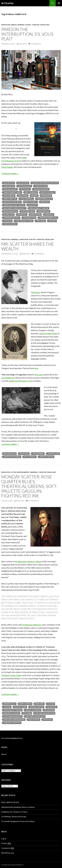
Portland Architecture (32, 625)
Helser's (34, 196)
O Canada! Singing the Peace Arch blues (18, 821)
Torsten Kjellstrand (24, 221)
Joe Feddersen (8, 378)
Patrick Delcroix (10, 211)
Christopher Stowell (12, 192)
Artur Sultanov (24, 186)
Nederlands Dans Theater (14, 205)
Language (24, 239)
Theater (36, 25)
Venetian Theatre (46, 457)
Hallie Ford (23, 196)
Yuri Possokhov (10, 224)
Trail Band (41, 221)
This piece (35, 292)
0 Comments (36, 44)
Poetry (32, 239)
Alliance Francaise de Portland (45, 183)
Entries (6, 843)
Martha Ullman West (12, 202)
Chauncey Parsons (41, 189)
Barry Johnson (25, 704)
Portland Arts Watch (13, 716)
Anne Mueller (9, 186)
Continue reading (10, 173)
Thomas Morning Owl (48, 218)
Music (28, 25)
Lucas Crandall (26, 199)
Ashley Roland (41, 186)
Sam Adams (47, 720)
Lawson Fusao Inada (48, 333)
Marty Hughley (31, 202)
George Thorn (20, 707)
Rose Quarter (34, 720)
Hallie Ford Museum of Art (21, 381)
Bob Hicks (6, 25)
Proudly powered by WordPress (13, 865)
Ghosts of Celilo (48, 192)
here (36, 368)
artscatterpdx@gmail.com (12, 738)
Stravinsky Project (11, 218)
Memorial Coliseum (11, 713)
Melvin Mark (49, 710)
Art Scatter (7, 3)
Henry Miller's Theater (13, 710)
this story (39, 374)
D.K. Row (51, 704)
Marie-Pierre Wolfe (44, 199)
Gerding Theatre (37, 707)
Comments (8, 848)
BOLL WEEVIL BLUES (10, 802)
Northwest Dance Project (15, 208)
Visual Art (45, 25)
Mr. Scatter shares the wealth (28, 246)
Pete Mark (27, 713)
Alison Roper (23, 183)
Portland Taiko (28, 211)
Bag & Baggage (10, 454)
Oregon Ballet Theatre (39, 208)
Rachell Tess (9, 214)
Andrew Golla (10, 704)
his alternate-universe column (28, 561)
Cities (14, 472)
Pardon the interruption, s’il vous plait (27, 34)
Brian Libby (39, 704)
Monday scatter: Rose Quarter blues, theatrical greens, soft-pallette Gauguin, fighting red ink (29, 486)
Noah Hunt (33, 205)
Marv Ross (45, 202)
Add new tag (9, 183)
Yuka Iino (52, 221)
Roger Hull (22, 214)
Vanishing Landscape (12, 723)
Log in (4, 839)
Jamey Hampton (10, 199)
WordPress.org (8, 853)
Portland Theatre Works (14, 720)
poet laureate (30, 457)
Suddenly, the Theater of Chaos (14, 812)
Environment (23, 472)
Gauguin (7, 707)
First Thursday (31, 192)
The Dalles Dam (29, 218)
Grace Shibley (9, 196)
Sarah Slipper (35, 214)
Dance (14, 25)
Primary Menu (59, 3)
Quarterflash (44, 211)
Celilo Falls (25, 189)
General (21, 25)
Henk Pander (7, 167)
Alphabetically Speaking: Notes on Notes (18, 807)
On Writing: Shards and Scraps (14, 817)
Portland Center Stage (11, 675)
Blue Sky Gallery (10, 189)
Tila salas (8, 221)
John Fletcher (53, 454)
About (4, 754)
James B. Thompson (33, 710)
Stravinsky (49, 214)
